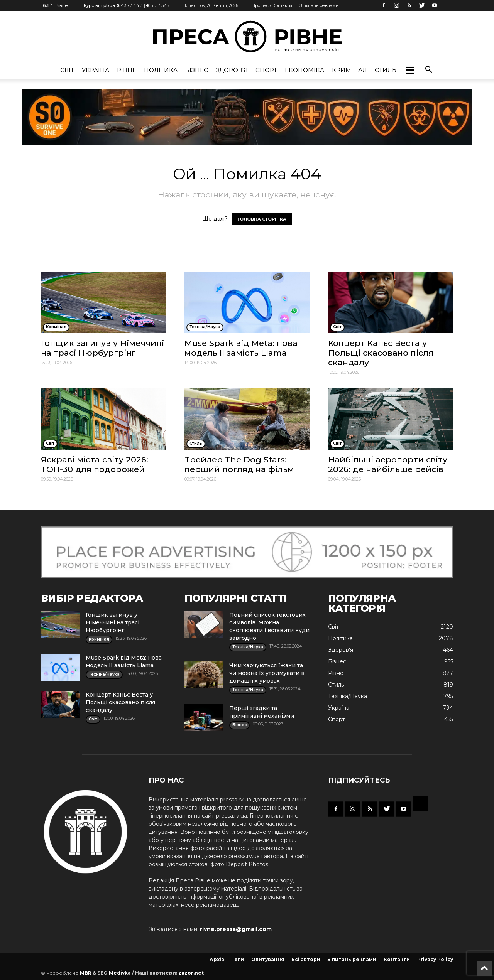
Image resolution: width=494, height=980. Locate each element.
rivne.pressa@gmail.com (236, 929)
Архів (217, 959)
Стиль (386, 70)
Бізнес (197, 70)
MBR (86, 973)
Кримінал (349, 70)
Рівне (127, 70)
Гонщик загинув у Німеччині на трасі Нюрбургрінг (102, 348)
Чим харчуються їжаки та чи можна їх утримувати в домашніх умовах (267, 673)
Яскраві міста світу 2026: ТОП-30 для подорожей (95, 464)
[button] (410, 70)
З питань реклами (319, 5)
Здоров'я (232, 70)
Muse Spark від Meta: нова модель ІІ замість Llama (241, 348)
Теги (238, 959)
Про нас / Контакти (272, 5)
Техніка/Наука (348, 696)
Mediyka (120, 973)
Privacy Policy (435, 959)
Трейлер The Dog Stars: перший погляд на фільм (239, 464)
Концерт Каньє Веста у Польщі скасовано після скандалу (381, 353)
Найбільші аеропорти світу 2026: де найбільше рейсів (388, 464)
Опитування (268, 959)
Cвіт (67, 70)
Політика (161, 70)
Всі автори (306, 959)
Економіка (305, 70)
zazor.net (191, 973)
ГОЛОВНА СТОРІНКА (262, 219)
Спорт (266, 70)
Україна (96, 70)
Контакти (397, 959)
